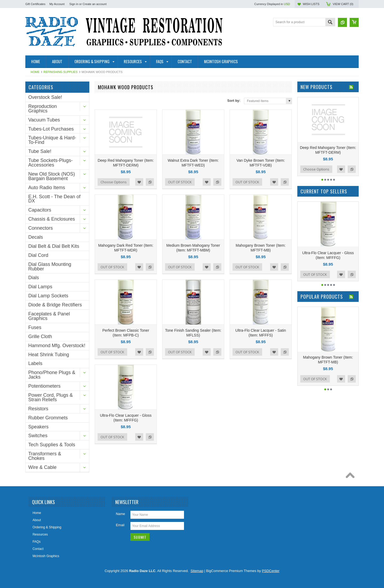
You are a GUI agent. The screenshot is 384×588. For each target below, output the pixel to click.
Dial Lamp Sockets (48, 296)
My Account (57, 4)
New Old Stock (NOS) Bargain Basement (52, 176)
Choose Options (114, 182)
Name (120, 514)
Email (120, 525)
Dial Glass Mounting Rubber (50, 267)
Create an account (95, 4)
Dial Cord (38, 255)
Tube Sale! (40, 151)
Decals (36, 237)
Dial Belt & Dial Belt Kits (54, 246)
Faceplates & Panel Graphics (49, 316)
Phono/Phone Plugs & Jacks (52, 375)
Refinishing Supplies (61, 72)
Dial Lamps (40, 287)
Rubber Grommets (48, 418)
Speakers (38, 427)
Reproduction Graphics (43, 109)
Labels (35, 363)
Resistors (38, 409)
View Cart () (343, 4)
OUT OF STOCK (180, 182)
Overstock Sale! (45, 97)
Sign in (74, 4)
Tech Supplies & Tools (52, 445)
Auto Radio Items (47, 188)
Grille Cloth (40, 336)
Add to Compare (150, 182)
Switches (38, 436)
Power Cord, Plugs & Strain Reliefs (51, 397)
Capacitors (40, 210)
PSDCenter (271, 571)
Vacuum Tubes (44, 120)
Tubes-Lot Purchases (51, 129)
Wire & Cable (42, 467)
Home (35, 72)
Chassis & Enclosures (52, 219)
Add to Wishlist (139, 182)
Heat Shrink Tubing (49, 355)
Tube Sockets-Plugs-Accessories (50, 163)
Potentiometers (44, 386)
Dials (34, 278)
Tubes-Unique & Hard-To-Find (52, 140)
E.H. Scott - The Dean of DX (54, 199)
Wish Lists (311, 4)
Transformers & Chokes (45, 456)
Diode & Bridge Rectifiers (55, 305)
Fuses (35, 327)
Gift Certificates (35, 4)
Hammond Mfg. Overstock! (57, 346)
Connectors (41, 228)
